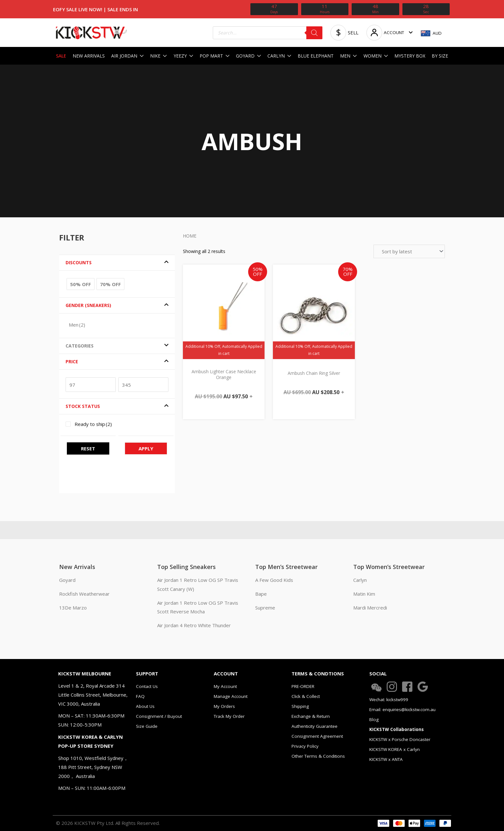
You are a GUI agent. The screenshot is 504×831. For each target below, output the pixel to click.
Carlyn (360, 580)
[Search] (314, 33)
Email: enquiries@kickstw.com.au (402, 709)
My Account (225, 686)
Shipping (300, 706)
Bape (261, 594)
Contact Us (147, 686)
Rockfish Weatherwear (84, 594)
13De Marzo (73, 608)
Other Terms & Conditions (318, 756)
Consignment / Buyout (159, 716)
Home (190, 236)
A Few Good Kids (274, 580)
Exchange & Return (311, 716)
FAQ (140, 696)
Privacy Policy (305, 746)
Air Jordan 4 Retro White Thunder (194, 625)
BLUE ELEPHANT (316, 56)
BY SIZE (440, 56)
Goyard (67, 580)
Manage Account (231, 696)
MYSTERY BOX (410, 56)
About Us (145, 706)
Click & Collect (306, 696)
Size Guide (147, 726)
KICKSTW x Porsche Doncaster (400, 739)
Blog (374, 719)
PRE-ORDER (303, 686)
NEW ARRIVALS (89, 56)
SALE (61, 56)
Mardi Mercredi (370, 608)
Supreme (265, 608)
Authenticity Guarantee (315, 726)
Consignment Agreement (317, 736)
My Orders (224, 706)
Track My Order (229, 716)
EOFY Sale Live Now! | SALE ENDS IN (95, 9)
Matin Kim (364, 594)
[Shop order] (409, 251)
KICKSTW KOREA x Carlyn (395, 749)
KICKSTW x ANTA (386, 759)
